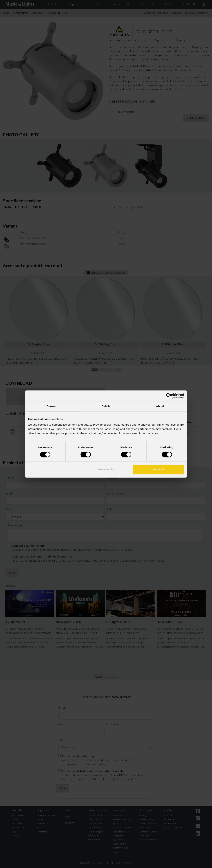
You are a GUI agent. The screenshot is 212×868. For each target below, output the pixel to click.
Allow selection (105, 469)
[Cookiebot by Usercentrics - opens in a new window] (169, 396)
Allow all (159, 469)
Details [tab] (106, 406)
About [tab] (160, 406)
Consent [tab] (52, 406)
